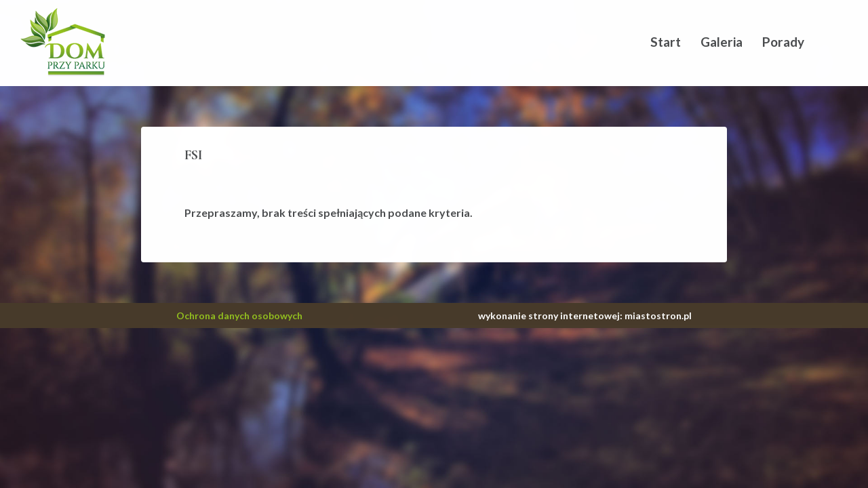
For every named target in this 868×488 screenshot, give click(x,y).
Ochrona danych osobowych (239, 316)
